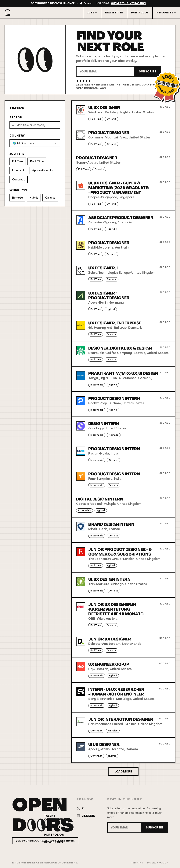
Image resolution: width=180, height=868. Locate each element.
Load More (123, 772)
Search (16, 117)
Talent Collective (53, 818)
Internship (19, 170)
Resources (166, 13)
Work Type (19, 190)
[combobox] (35, 143)
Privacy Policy (157, 863)
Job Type (17, 154)
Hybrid (34, 198)
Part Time (37, 161)
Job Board (53, 808)
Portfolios (140, 13)
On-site (50, 198)
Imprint (137, 863)
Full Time (18, 161)
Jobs (92, 13)
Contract (19, 180)
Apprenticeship (42, 170)
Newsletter (114, 13)
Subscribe (148, 71)
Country (17, 136)
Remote (17, 198)
